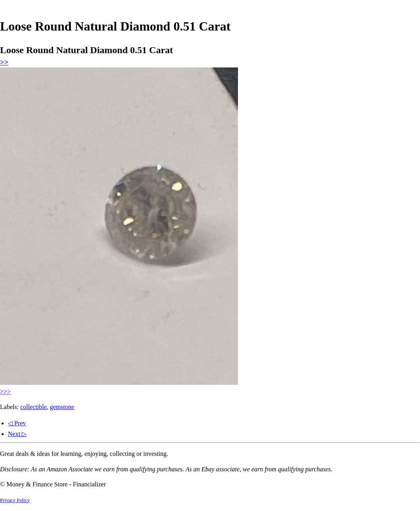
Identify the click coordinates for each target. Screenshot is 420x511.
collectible (34, 407)
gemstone (62, 407)
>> (4, 62)
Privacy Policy (15, 500)
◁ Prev (17, 423)
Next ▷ (17, 434)
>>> (5, 391)
